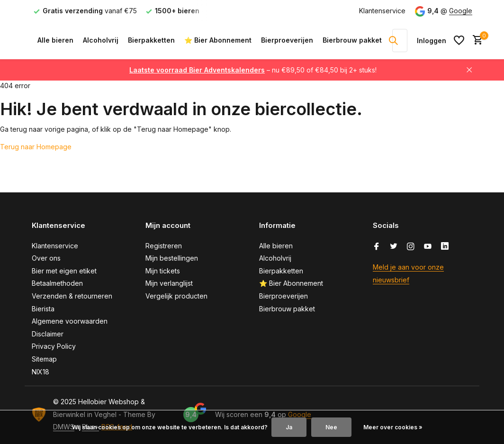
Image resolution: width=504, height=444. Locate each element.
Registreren (164, 246)
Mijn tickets (163, 271)
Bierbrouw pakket (352, 40)
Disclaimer (48, 334)
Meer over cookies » (393, 427)
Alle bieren (55, 40)
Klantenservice (382, 11)
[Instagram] (411, 247)
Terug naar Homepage (36, 147)
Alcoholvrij (101, 40)
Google (461, 11)
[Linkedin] (445, 247)
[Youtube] (428, 247)
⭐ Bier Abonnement (218, 40)
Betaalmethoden (57, 283)
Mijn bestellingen (172, 258)
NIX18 (40, 372)
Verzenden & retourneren (72, 296)
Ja (289, 427)
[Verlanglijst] (459, 40)
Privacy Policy (54, 346)
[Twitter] (394, 247)
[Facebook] (377, 247)
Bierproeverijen (287, 40)
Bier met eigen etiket (64, 271)
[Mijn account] (432, 41)
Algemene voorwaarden (70, 321)
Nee (331, 427)
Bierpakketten (151, 40)
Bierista (43, 309)
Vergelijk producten (176, 296)
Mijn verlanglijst (169, 283)
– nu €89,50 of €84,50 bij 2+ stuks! (253, 70)
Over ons (46, 258)
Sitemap (44, 359)
